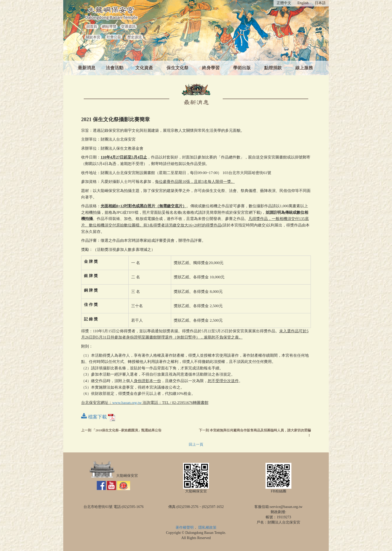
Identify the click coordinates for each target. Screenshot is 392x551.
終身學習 (211, 68)
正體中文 (284, 3)
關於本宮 (93, 37)
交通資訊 (128, 27)
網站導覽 (109, 27)
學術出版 (242, 68)
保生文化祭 (177, 68)
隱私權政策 (207, 528)
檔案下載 (98, 417)
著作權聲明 (185, 528)
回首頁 (92, 27)
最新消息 (87, 68)
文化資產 (144, 68)
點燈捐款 (273, 68)
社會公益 (114, 37)
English (303, 3)
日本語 (320, 3)
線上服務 (304, 68)
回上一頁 (196, 445)
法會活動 (115, 68)
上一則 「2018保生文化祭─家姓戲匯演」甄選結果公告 (121, 430)
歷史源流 (135, 37)
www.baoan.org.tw (127, 403)
